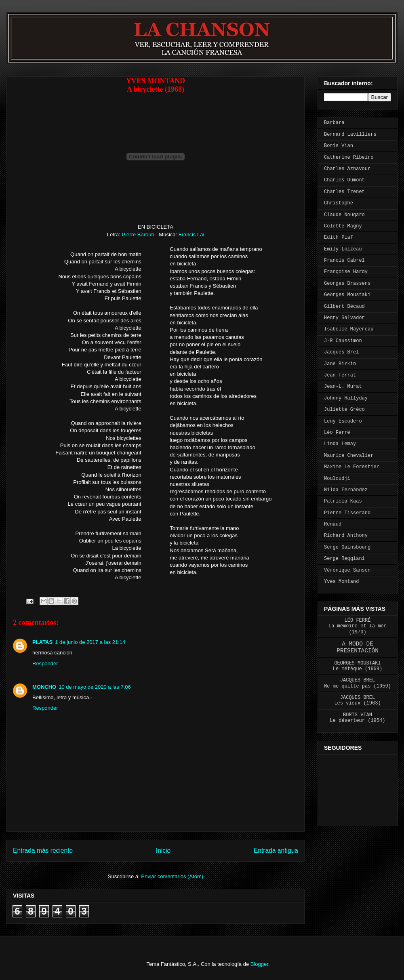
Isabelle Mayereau (349, 329)
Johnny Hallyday (346, 398)
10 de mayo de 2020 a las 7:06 (95, 687)
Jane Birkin (340, 364)
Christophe (339, 203)
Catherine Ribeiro (349, 158)
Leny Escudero (343, 421)
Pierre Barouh (139, 234)
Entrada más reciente (43, 851)
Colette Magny (343, 226)
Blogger (259, 964)
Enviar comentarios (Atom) (172, 876)
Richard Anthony (346, 536)
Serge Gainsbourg (347, 547)
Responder (45, 663)
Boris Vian (339, 146)
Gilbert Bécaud (344, 307)
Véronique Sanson (347, 570)
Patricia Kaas (343, 501)
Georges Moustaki (347, 295)
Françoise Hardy (346, 272)
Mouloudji (337, 479)
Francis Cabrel (344, 261)
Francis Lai (191, 234)
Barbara (334, 123)
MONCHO (44, 687)
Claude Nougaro (344, 215)
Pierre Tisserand (347, 513)
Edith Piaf (339, 238)
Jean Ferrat (340, 375)
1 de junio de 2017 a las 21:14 (90, 642)
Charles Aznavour (347, 169)
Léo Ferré (337, 433)
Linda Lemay (340, 444)
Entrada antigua (276, 851)
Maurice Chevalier (349, 456)
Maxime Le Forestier (352, 467)
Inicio (163, 851)
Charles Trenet (344, 192)
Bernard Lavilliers (350, 135)
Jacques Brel (341, 352)
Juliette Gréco (344, 410)
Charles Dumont (344, 180)
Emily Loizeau (343, 249)
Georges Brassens (347, 284)
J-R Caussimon (343, 341)
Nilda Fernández (346, 490)
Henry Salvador (344, 318)
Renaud (333, 524)
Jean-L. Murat (343, 387)
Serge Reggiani (344, 559)
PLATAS (42, 642)
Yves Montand (341, 582)
